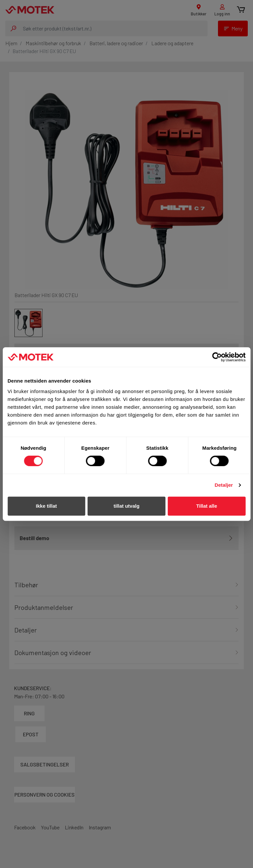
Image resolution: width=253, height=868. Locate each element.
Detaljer (224, 485)
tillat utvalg (126, 506)
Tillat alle (207, 506)
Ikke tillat (46, 506)
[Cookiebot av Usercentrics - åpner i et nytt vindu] (217, 357)
